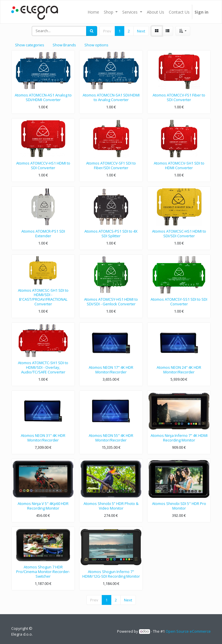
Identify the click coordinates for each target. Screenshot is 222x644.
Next (141, 31)
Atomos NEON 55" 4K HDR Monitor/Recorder (111, 438)
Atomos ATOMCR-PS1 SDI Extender (43, 233)
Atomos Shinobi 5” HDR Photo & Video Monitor (111, 506)
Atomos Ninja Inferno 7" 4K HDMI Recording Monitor (179, 438)
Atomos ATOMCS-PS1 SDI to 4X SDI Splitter (111, 233)
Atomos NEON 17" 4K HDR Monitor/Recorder (111, 370)
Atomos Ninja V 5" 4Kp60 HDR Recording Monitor (43, 506)
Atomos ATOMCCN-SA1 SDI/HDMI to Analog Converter (111, 97)
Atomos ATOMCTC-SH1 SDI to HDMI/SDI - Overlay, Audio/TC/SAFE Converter (43, 367)
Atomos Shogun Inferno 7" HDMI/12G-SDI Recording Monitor (111, 574)
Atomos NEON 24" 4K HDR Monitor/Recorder (179, 370)
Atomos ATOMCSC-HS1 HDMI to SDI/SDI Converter (179, 233)
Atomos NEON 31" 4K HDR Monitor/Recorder (43, 438)
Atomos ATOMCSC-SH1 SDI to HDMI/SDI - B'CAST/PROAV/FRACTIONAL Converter (43, 297)
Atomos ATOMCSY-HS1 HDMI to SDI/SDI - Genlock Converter (111, 302)
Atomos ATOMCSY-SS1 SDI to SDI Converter (179, 302)
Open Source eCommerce (188, 631)
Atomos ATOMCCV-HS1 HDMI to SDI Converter (43, 165)
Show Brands (64, 45)
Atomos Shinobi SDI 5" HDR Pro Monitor (179, 506)
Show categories (30, 45)
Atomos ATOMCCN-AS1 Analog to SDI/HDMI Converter (43, 97)
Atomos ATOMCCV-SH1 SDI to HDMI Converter (179, 165)
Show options (96, 45)
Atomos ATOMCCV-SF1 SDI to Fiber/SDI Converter (111, 165)
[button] (183, 31)
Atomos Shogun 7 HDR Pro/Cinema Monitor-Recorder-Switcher (43, 571)
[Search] (92, 31)
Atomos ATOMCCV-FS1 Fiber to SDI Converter (179, 97)
